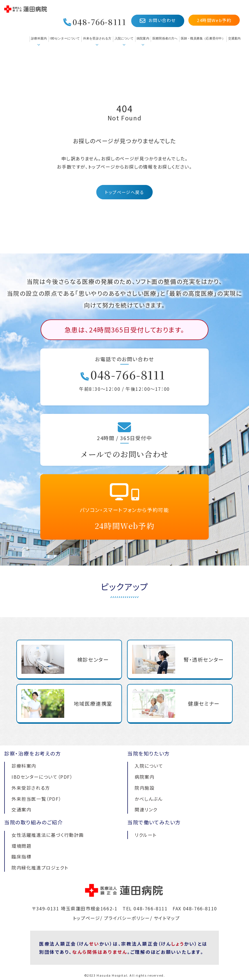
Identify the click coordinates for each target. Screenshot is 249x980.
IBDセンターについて (65, 38)
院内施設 (144, 788)
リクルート (146, 835)
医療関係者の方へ (165, 38)
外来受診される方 (31, 788)
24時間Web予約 (214, 20)
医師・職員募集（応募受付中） (203, 38)
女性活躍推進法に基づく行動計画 (48, 835)
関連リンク (146, 809)
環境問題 (21, 846)
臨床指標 (21, 857)
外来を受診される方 (97, 38)
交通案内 (234, 38)
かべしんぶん (149, 799)
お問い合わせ (158, 20)
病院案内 (143, 38)
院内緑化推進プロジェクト (40, 868)
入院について (124, 38)
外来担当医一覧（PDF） (36, 799)
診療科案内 (39, 38)
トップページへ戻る (124, 192)
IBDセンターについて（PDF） (42, 777)
